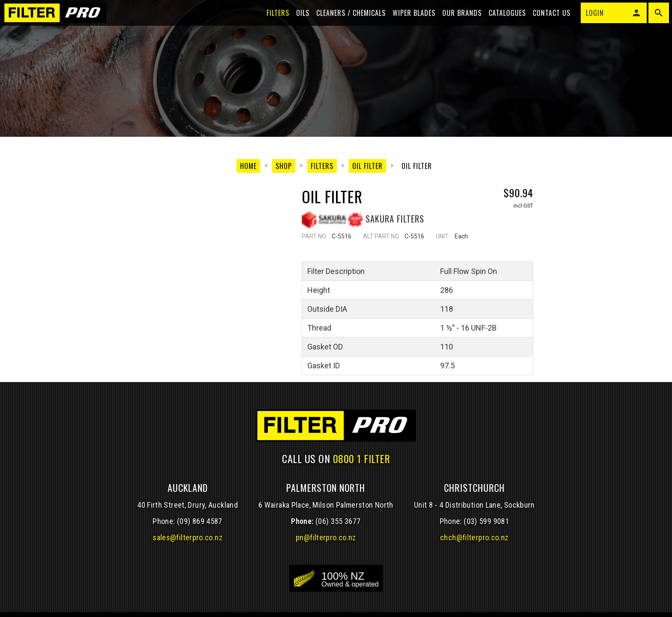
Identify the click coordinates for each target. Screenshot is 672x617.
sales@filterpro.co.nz (187, 538)
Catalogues (502, 22)
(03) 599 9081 (486, 522)
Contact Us (546, 22)
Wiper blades (408, 22)
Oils (297, 22)
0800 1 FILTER (362, 459)
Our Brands (456, 22)
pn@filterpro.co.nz (326, 538)
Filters (272, 22)
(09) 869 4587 (200, 522)
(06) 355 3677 (338, 522)
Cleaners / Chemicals (345, 22)
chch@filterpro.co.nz (474, 538)
